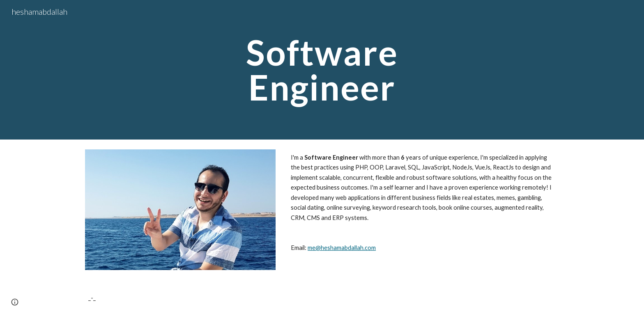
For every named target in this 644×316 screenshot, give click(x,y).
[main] (322, 70)
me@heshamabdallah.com (342, 248)
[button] (15, 302)
